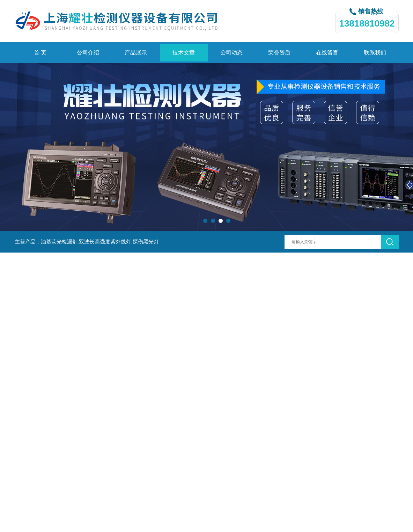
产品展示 (136, 53)
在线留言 (327, 53)
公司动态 (231, 53)
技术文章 (184, 53)
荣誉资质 (279, 53)
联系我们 (375, 53)
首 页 (40, 53)
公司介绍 (88, 53)
